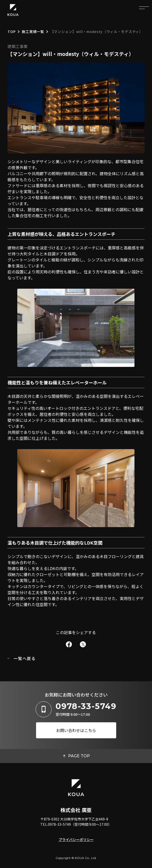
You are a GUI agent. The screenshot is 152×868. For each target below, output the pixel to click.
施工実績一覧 (33, 32)
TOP (12, 32)
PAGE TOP (79, 756)
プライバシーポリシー (76, 840)
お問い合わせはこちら (76, 730)
